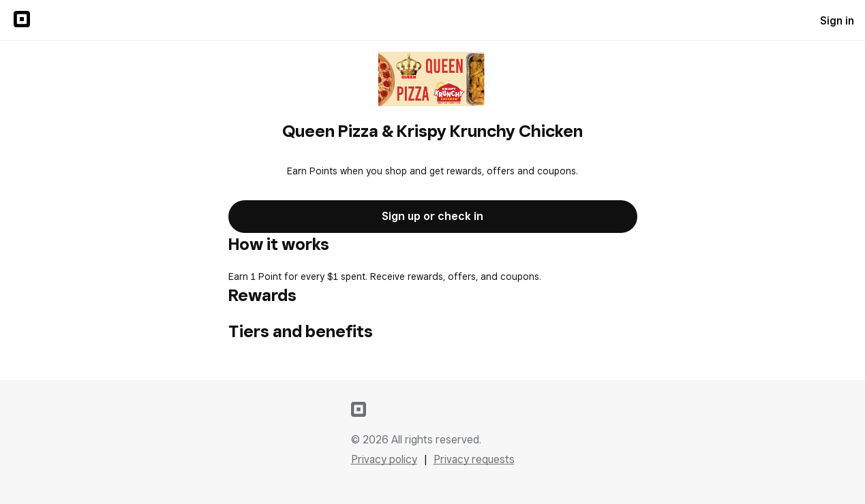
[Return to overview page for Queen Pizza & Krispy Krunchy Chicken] (432, 80)
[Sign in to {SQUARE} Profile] (22, 20)
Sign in (837, 21)
